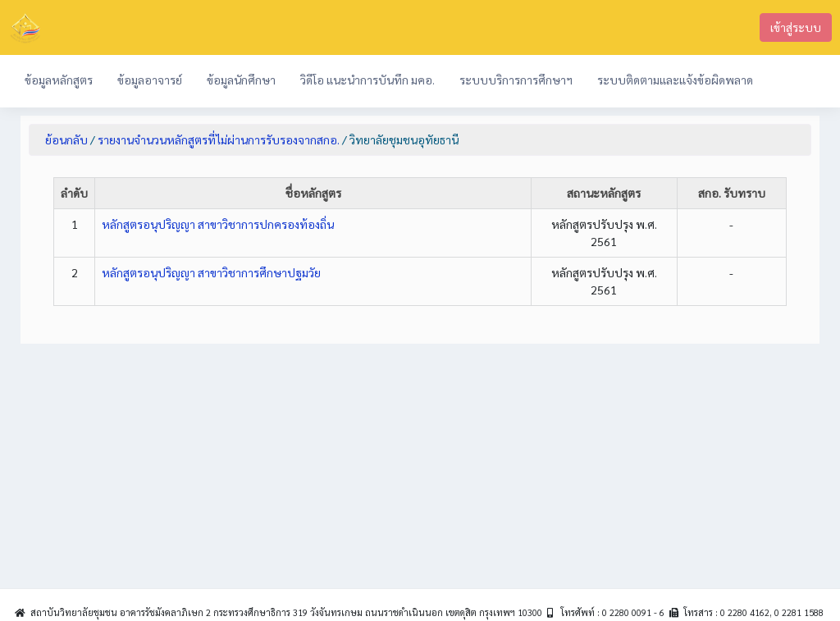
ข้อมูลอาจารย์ (150, 80)
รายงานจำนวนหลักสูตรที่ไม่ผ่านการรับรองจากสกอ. (219, 139)
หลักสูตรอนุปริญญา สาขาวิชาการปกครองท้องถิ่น (218, 224)
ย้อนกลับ (66, 139)
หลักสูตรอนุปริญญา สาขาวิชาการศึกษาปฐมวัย (211, 272)
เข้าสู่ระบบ (796, 27)
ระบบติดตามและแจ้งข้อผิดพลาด (675, 80)
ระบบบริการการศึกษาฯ (516, 80)
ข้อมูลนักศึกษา (241, 80)
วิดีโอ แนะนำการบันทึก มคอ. (367, 80)
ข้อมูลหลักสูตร (59, 80)
